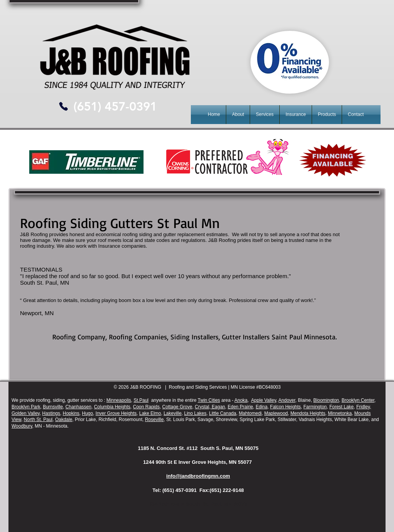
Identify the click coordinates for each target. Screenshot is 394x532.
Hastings (51, 413)
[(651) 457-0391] (115, 107)
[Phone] (63, 106)
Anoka (241, 400)
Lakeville (173, 413)
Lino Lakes (195, 413)
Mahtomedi (250, 413)
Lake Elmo (150, 413)
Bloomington (326, 400)
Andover (287, 400)
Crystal (202, 407)
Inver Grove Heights (116, 413)
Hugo (88, 413)
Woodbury (22, 426)
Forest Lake (341, 407)
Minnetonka (340, 413)
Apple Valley (264, 400)
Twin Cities (209, 400)
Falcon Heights (285, 407)
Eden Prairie (240, 407)
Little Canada (223, 413)
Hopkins (71, 413)
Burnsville (53, 407)
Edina (261, 407)
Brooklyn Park (26, 407)
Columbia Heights (112, 407)
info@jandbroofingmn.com (198, 476)
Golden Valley (26, 413)
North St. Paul (38, 420)
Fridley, (364, 407)
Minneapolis (119, 400)
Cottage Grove (177, 407)
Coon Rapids (146, 407)
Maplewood (276, 413)
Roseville (154, 420)
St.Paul (141, 400)
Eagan (218, 407)
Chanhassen (78, 407)
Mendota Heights (308, 413)
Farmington (315, 407)
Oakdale (64, 420)
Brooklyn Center (358, 400)
